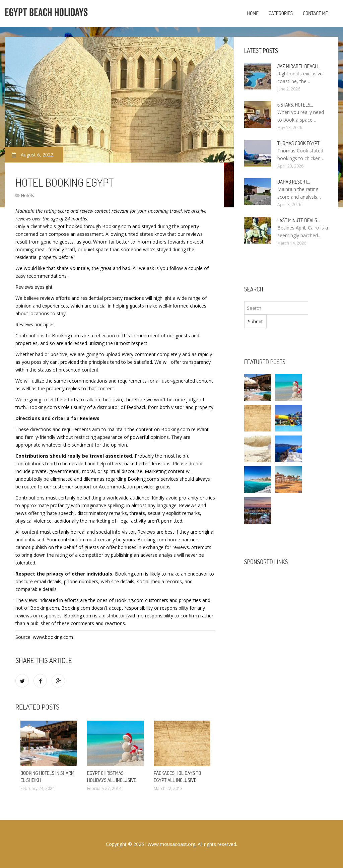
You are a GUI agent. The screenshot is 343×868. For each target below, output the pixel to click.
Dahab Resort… (294, 182)
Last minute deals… (299, 220)
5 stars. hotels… (295, 105)
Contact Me (315, 13)
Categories (281, 13)
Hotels (28, 195)
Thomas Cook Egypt (298, 143)
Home (253, 13)
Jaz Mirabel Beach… (299, 66)
